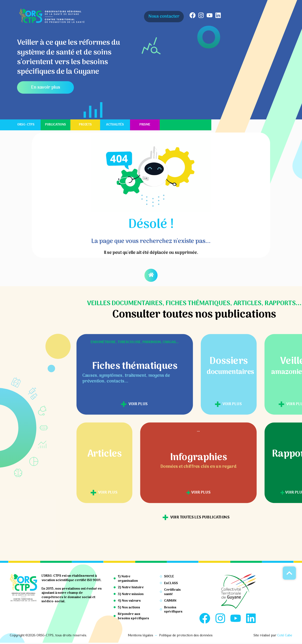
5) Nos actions (129, 608)
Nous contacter (164, 17)
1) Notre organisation (128, 579)
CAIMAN (170, 601)
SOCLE (169, 577)
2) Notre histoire (131, 587)
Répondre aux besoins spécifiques (133, 616)
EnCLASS (171, 583)
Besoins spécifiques (173, 610)
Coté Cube (285, 637)
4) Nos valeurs (129, 601)
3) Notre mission (131, 594)
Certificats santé (172, 592)
